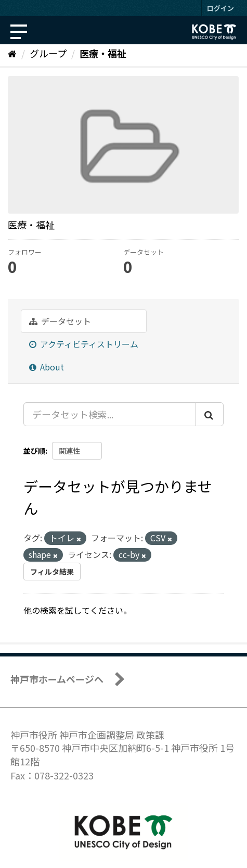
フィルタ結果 (52, 572)
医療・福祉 (103, 53)
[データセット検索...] (110, 414)
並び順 (34, 451)
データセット (60, 321)
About (47, 367)
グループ (48, 53)
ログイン (220, 8)
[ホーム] (12, 53)
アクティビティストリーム (84, 344)
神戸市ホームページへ (57, 679)
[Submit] (210, 414)
